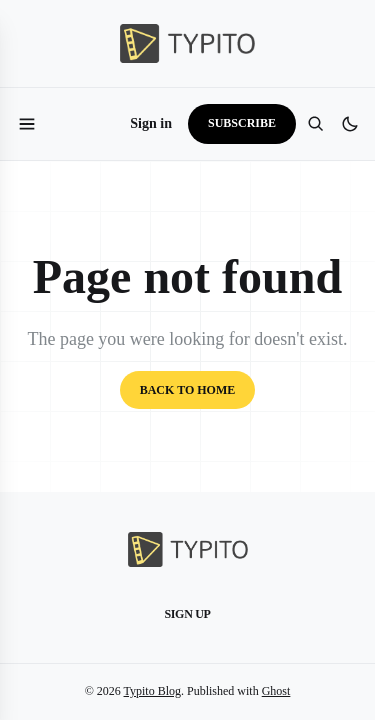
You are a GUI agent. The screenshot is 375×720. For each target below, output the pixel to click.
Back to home (188, 390)
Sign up (187, 614)
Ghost (276, 691)
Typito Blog (153, 691)
